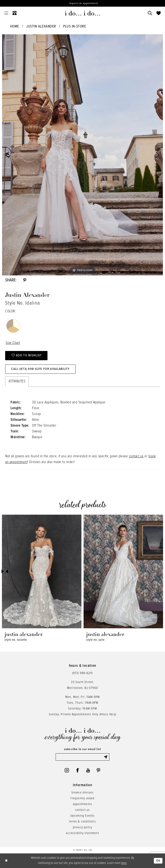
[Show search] (150, 13)
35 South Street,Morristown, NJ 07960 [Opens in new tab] (82, 685)
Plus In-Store (75, 27)
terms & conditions (82, 822)
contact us (136, 456)
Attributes (17, 381)
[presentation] (42, 571)
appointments (82, 804)
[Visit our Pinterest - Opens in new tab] (98, 770)
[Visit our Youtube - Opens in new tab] (88, 770)
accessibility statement (82, 833)
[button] (6, 13)
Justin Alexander (41, 27)
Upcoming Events (83, 816)
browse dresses (83, 793)
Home (15, 27)
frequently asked (82, 798)
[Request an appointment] (82, 3)
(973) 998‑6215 (83, 673)
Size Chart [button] (13, 343)
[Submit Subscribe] (106, 757)
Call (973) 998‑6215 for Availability (40, 369)
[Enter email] (82, 757)
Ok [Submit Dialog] (158, 861)
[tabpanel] (82, 155)
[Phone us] (15, 13)
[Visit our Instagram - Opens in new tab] (67, 770)
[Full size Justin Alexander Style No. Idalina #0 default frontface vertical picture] (82, 155)
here (124, 863)
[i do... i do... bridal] (83, 13)
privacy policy (83, 827)
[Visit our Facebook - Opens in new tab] (78, 770)
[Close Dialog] (6, 861)
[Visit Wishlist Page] (159, 13)
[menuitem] (6, 13)
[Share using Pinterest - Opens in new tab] (25, 280)
